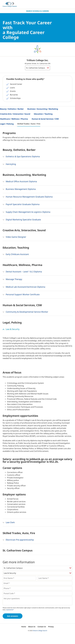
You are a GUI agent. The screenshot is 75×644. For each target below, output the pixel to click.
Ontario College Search (40, 631)
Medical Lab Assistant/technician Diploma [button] (24, 287)
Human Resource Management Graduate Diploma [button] (28, 197)
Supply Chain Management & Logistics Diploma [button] (26, 212)
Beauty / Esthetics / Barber (12, 109)
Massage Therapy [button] (12, 279)
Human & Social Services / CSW (45, 119)
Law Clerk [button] (9, 523)
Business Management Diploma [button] (19, 189)
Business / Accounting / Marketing (43, 109)
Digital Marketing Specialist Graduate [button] (22, 220)
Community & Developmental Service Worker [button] (25, 312)
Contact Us (42, 627)
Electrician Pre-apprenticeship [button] (18, 540)
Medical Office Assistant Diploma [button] (20, 182)
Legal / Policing (7, 124)
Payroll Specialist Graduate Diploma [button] (21, 205)
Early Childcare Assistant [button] (16, 254)
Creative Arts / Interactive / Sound (15, 114)
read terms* (10, 610)
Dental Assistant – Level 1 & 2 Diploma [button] (22, 272)
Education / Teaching (43, 114)
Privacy (51, 627)
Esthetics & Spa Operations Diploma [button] (21, 157)
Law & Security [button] (11, 329)
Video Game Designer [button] (14, 237)
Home (24, 627)
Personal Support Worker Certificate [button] (21, 295)
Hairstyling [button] (9, 164)
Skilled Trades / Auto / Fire (29, 124)
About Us (32, 627)
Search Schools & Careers (37, 11)
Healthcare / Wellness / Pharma (14, 119)
